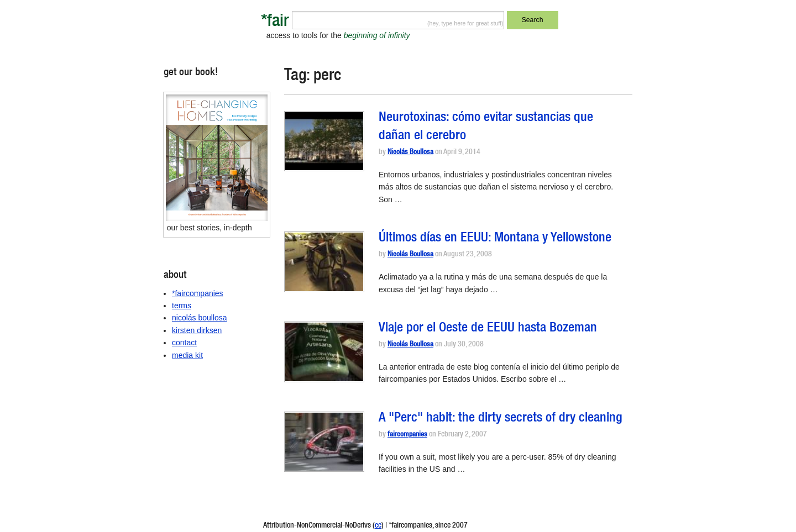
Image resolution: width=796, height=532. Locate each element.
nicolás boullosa (200, 318)
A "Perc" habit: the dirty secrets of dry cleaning (501, 419)
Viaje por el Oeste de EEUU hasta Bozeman (488, 329)
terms (182, 305)
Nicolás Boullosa (410, 153)
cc (378, 526)
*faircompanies (198, 293)
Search (533, 20)
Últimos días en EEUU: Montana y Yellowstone (495, 239)
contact (184, 343)
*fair (275, 22)
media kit (187, 355)
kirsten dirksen (197, 330)
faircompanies (407, 435)
